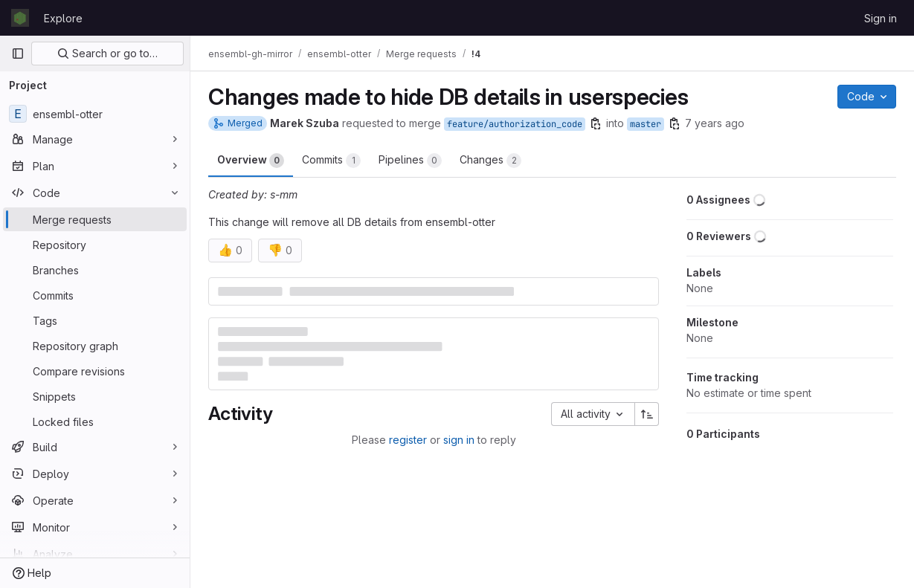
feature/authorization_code (515, 124)
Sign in (881, 18)
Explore (63, 18)
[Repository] (95, 245)
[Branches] (95, 270)
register (408, 440)
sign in (459, 440)
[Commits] (95, 295)
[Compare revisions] (95, 371)
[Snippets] (95, 396)
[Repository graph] (95, 346)
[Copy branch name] (596, 123)
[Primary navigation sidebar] (18, 54)
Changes (490, 161)
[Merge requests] (95, 219)
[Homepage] (20, 18)
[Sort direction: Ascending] (647, 414)
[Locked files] (95, 421)
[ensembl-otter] (95, 114)
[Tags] (95, 320)
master (646, 124)
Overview (251, 161)
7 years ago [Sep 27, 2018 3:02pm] (715, 123)
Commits (331, 161)
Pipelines (410, 161)
